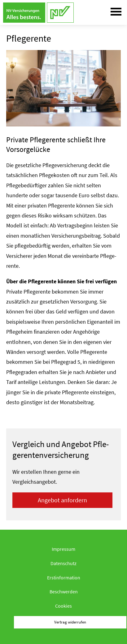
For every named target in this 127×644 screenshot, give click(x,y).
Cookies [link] (63, 606)
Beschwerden (64, 591)
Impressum (63, 549)
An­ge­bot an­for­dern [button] (62, 500)
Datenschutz (63, 563)
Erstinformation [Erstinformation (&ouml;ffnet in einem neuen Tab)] (64, 578)
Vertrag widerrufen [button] (70, 622)
